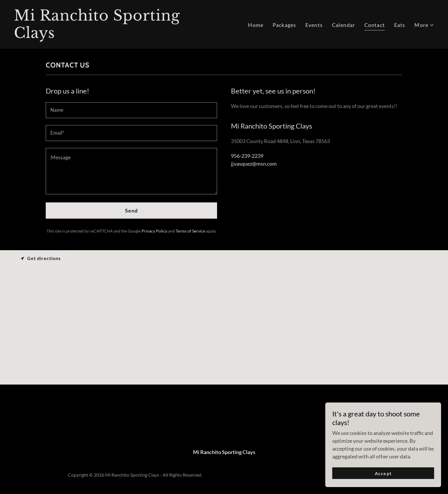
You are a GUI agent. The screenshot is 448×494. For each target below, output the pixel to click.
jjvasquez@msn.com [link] (254, 164)
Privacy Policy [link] (154, 231)
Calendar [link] (344, 25)
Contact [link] (375, 25)
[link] (117, 36)
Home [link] (256, 25)
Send (132, 211)
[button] (424, 25)
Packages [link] (284, 25)
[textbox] (131, 110)
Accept (383, 473)
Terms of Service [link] (190, 231)
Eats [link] (400, 25)
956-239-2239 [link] (247, 156)
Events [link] (314, 25)
